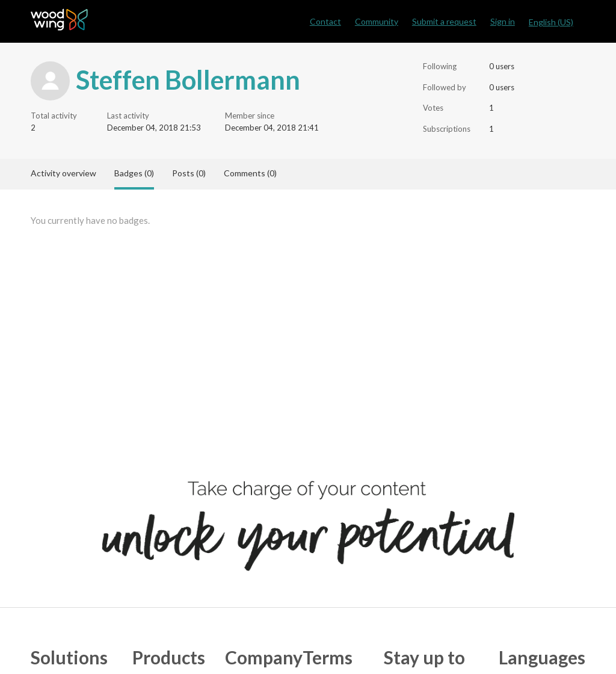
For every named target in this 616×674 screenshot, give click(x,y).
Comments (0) (250, 173)
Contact (325, 21)
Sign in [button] (503, 21)
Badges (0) (134, 173)
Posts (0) (189, 173)
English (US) (551, 22)
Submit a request (444, 21)
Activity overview (63, 173)
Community (377, 21)
